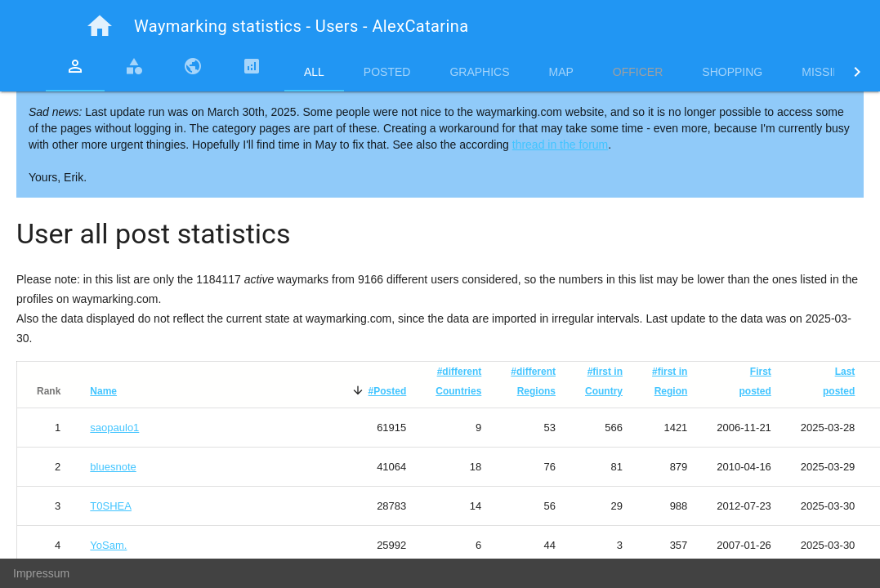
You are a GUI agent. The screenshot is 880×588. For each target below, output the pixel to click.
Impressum (41, 573)
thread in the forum (561, 145)
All (314, 72)
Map (561, 72)
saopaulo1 (114, 428)
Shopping (732, 72)
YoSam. (108, 545)
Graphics (479, 72)
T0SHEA (111, 506)
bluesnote (113, 467)
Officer (638, 72)
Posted (387, 72)
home (100, 26)
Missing (826, 72)
